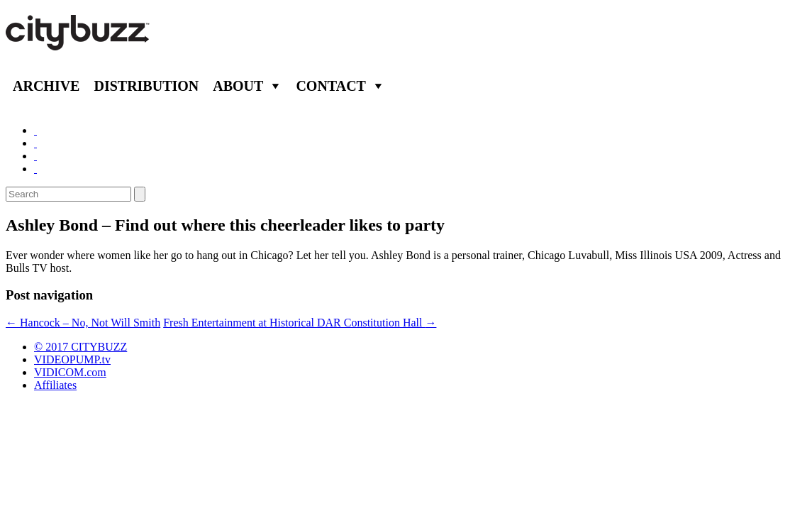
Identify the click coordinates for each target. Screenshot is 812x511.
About (238, 86)
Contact (331, 86)
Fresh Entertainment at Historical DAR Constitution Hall (300, 323)
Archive (46, 86)
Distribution (146, 86)
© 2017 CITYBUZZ (80, 347)
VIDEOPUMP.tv (72, 359)
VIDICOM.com (70, 372)
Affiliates (55, 385)
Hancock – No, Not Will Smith (83, 323)
